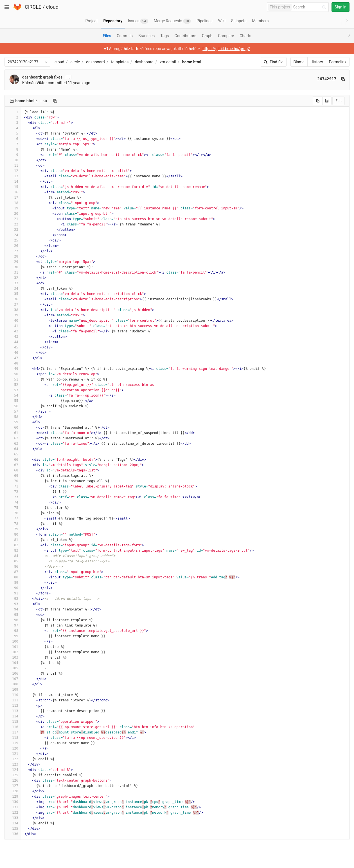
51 (13, 379)
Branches (146, 36)
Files (107, 36)
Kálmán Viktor (35, 83)
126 (13, 780)
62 (13, 438)
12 (13, 171)
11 (13, 165)
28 (13, 256)
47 (13, 358)
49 (13, 369)
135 (13, 829)
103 (13, 657)
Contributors (186, 36)
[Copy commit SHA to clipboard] (343, 79)
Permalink (338, 62)
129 (13, 797)
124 (13, 770)
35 (13, 294)
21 (13, 219)
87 (13, 572)
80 (13, 534)
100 (13, 641)
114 (13, 716)
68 (13, 470)
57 (13, 411)
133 (13, 818)
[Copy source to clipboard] (318, 101)
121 (13, 754)
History (317, 62)
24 (13, 235)
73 (13, 497)
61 (13, 433)
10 (13, 160)
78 (13, 524)
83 (13, 551)
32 (13, 278)
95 (13, 615)
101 (13, 647)
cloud (52, 7)
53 (13, 390)
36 (13, 299)
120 (13, 748)
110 (13, 695)
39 (13, 315)
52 (13, 385)
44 (13, 342)
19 (13, 208)
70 (13, 481)
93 (13, 604)
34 (13, 288)
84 (13, 556)
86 (13, 567)
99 (13, 636)
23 (13, 230)
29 (13, 262)
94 (13, 609)
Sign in (341, 7)
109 (13, 690)
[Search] (310, 7)
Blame (299, 62)
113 (13, 711)
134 (13, 823)
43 (13, 337)
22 (13, 224)
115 (13, 722)
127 (13, 786)
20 (13, 214)
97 (13, 625)
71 (13, 486)
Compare (226, 36)
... (68, 77)
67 (13, 465)
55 (13, 401)
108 (13, 684)
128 (13, 791)
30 (13, 267)
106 (13, 674)
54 (13, 395)
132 (13, 813)
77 (13, 518)
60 (13, 428)
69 (13, 476)
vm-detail (168, 62)
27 (13, 251)
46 (13, 353)
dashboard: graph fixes (42, 77)
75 (13, 508)
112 (13, 706)
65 (13, 454)
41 (13, 326)
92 (13, 599)
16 (13, 192)
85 (13, 561)
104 (13, 663)
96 (13, 620)
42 (13, 331)
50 (13, 374)
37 (13, 305)
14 (13, 182)
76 (13, 513)
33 (13, 283)
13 (13, 176)
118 (13, 738)
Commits (125, 36)
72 (13, 492)
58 (13, 417)
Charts (245, 36)
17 (13, 198)
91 (13, 593)
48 (13, 363)
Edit (339, 101)
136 (13, 834)
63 (13, 444)
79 (13, 529)
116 (13, 727)
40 (13, 321)
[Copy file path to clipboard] (55, 101)
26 (13, 246)
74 (13, 502)
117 (13, 732)
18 (13, 203)
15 (13, 187)
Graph (207, 36)
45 (13, 347)
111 (13, 700)
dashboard (95, 62)
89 (13, 583)
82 (13, 545)
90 (13, 588)
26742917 (327, 79)
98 (13, 631)
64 (13, 449)
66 (13, 460)
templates (120, 62)
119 (13, 743)
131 (13, 807)
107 (13, 679)
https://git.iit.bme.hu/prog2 (226, 49)
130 (13, 802)
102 (13, 652)
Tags (164, 36)
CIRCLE (33, 7)
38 (13, 310)
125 (13, 775)
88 (13, 577)
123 (13, 764)
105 (13, 668)
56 (13, 406)
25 (13, 240)
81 (13, 540)
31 (13, 272)
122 (13, 759)
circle (75, 62)
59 (13, 422)
